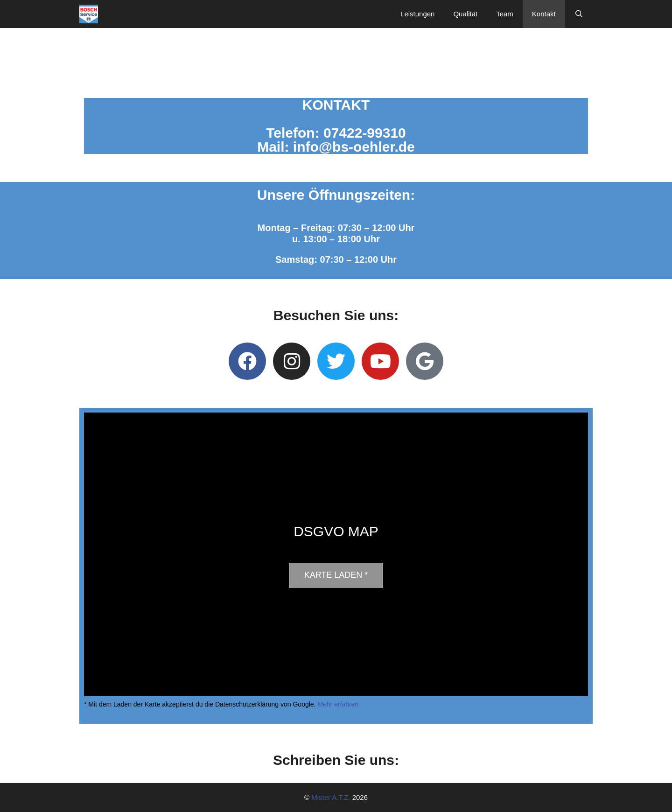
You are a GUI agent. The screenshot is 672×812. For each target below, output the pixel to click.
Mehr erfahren (338, 704)
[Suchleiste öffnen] (579, 14)
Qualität (465, 14)
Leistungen (417, 14)
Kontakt (544, 14)
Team (505, 14)
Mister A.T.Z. (331, 797)
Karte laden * (336, 575)
